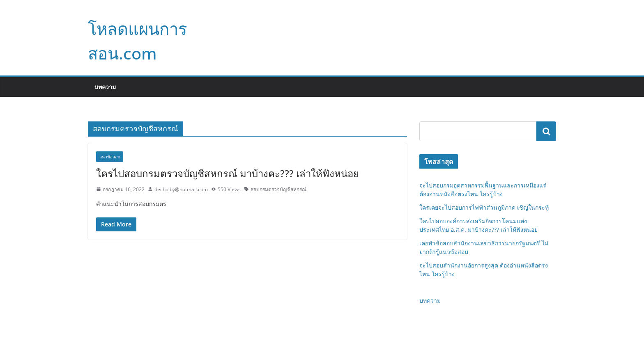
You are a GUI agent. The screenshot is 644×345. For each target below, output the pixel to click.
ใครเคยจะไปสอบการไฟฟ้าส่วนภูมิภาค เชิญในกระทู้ (484, 207)
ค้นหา (546, 131)
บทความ (105, 87)
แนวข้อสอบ (110, 157)
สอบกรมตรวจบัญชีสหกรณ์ (278, 189)
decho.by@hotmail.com (181, 189)
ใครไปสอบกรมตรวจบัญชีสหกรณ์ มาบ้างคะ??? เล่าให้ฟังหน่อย (228, 173)
